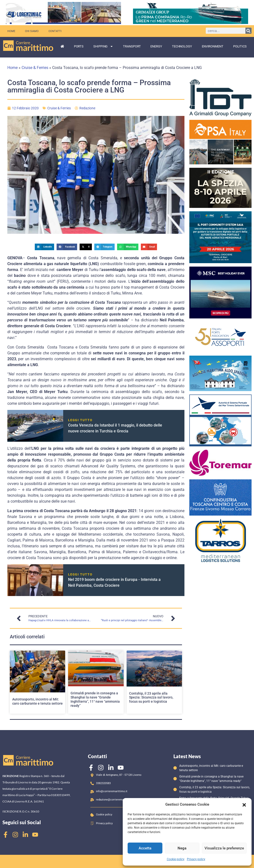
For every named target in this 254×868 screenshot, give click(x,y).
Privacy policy (196, 859)
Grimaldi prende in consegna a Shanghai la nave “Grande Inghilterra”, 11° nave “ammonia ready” (95, 699)
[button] (244, 804)
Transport (132, 46)
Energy (156, 46)
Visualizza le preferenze (224, 848)
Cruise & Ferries (35, 68)
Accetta (145, 848)
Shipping (103, 46)
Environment (213, 46)
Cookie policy (176, 859)
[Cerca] (248, 31)
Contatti (55, 31)
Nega (182, 848)
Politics (240, 46)
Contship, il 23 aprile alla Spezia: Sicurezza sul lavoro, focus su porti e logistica (151, 698)
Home (11, 31)
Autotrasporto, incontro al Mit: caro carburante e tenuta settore (37, 701)
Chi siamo (32, 31)
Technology (182, 46)
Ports (79, 46)
